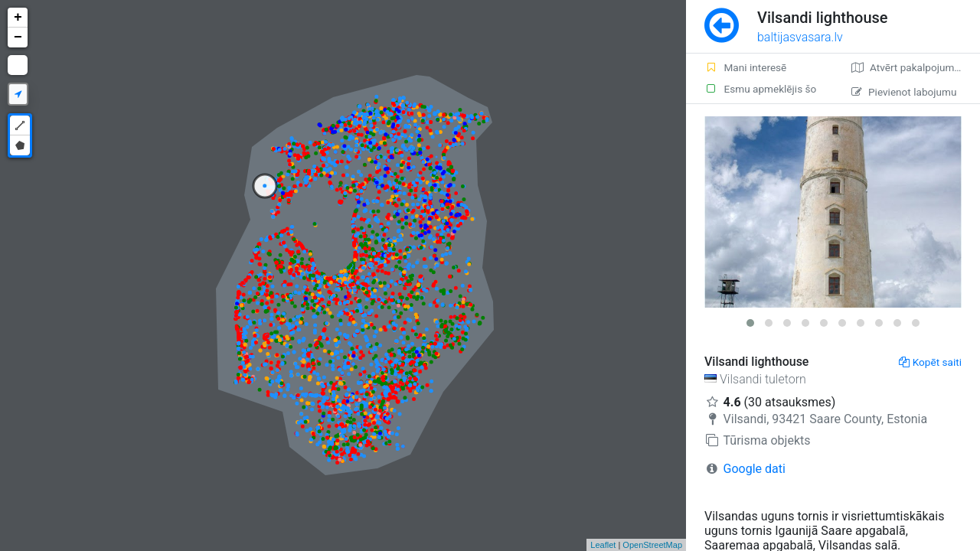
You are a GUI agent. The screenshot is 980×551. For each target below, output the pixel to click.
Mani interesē (745, 67)
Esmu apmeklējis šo (760, 89)
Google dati (755, 469)
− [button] (18, 37)
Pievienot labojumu (904, 92)
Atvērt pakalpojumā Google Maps (916, 67)
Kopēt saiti (930, 362)
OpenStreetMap (652, 545)
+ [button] (18, 18)
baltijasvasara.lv (800, 37)
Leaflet (603, 545)
